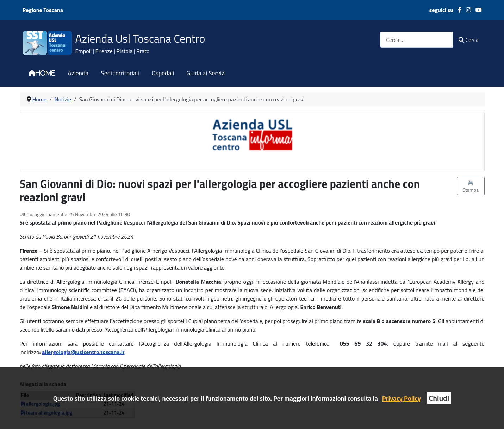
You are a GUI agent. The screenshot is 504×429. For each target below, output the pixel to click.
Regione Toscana (43, 10)
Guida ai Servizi (206, 73)
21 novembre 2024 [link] (112, 236)
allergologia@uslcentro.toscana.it (83, 352)
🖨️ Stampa (471, 186)
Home (45, 73)
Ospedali (163, 73)
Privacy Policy (402, 398)
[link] (112, 236)
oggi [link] (248, 282)
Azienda (78, 73)
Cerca (468, 40)
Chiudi (439, 398)
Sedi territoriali (120, 73)
